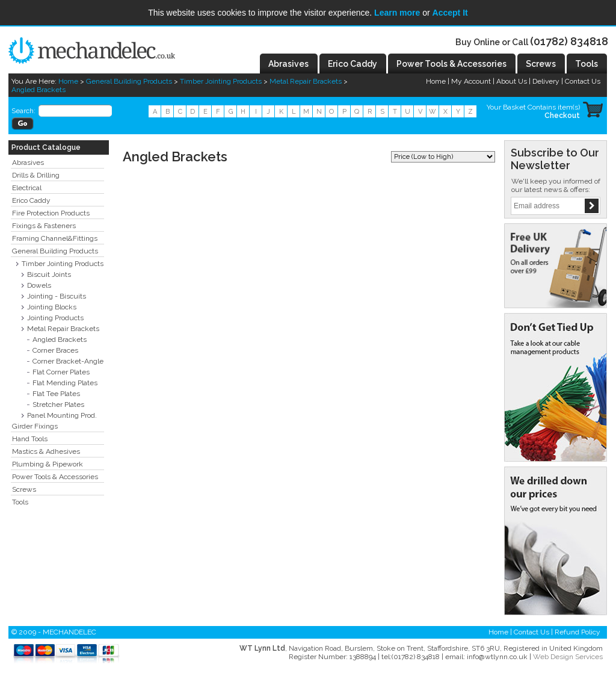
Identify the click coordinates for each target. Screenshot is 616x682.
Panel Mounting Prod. (62, 415)
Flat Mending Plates (65, 383)
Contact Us (583, 81)
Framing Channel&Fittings (55, 238)
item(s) (569, 107)
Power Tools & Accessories (55, 477)
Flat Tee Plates (56, 394)
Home (68, 81)
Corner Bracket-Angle (68, 361)
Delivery (546, 81)
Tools (20, 502)
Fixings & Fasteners (44, 226)
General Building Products (129, 81)
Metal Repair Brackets (306, 81)
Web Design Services (568, 657)
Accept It (450, 13)
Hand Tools (30, 439)
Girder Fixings (35, 426)
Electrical (27, 188)
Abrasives (28, 163)
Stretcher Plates (58, 405)
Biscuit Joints (49, 274)
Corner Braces (55, 350)
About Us (512, 81)
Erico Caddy (31, 200)
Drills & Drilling (36, 175)
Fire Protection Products (51, 213)
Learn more (397, 13)
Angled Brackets (38, 90)
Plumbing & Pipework (48, 464)
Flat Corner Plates (61, 372)
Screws (24, 489)
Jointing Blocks (52, 307)
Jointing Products (55, 318)
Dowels (39, 285)
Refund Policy (577, 632)
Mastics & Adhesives (46, 451)
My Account (471, 81)
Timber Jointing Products (221, 81)
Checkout (562, 116)
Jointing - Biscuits (57, 296)
